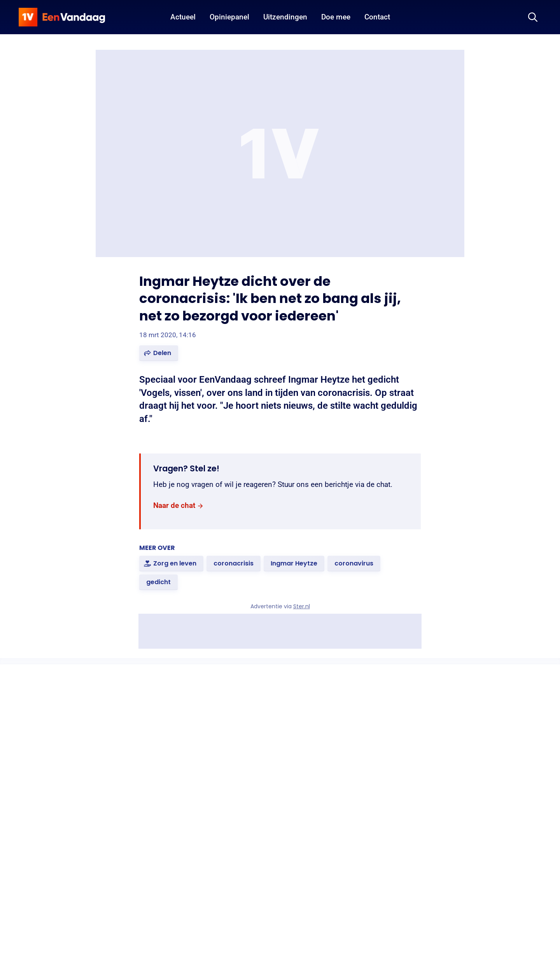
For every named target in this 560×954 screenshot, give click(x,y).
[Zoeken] (533, 17)
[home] (62, 17)
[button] (159, 353)
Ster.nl (302, 606)
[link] (178, 506)
